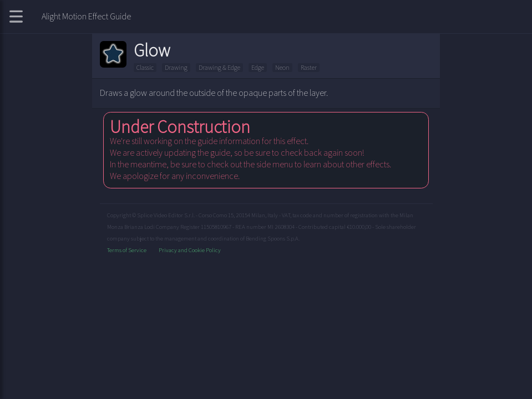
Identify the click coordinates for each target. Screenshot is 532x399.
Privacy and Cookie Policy (190, 250)
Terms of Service (127, 250)
